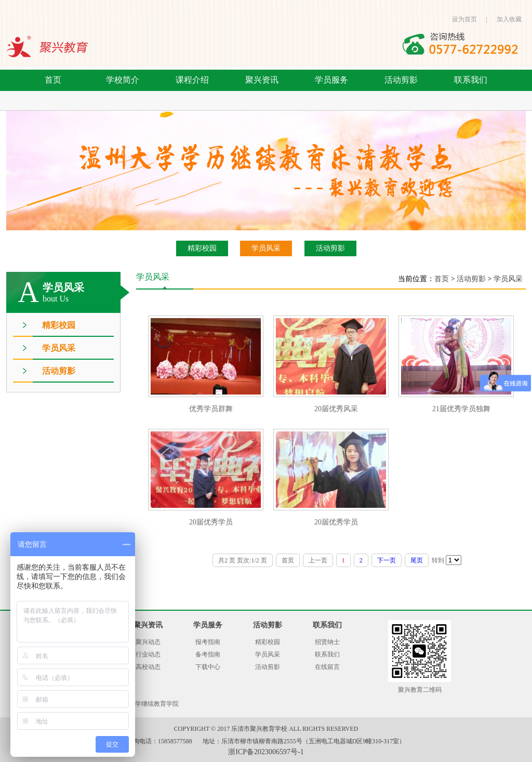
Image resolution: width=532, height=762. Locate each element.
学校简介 (123, 80)
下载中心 (208, 667)
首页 (53, 80)
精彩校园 (202, 248)
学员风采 (266, 248)
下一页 (387, 560)
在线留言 (327, 667)
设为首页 (464, 19)
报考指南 (208, 642)
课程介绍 (192, 80)
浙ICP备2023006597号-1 (266, 752)
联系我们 (471, 80)
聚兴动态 (148, 642)
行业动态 (148, 654)
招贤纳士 (327, 642)
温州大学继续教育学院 (148, 704)
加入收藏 (509, 19)
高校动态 (148, 667)
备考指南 (208, 654)
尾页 (417, 560)
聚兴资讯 (262, 80)
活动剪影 (401, 80)
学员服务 (331, 80)
